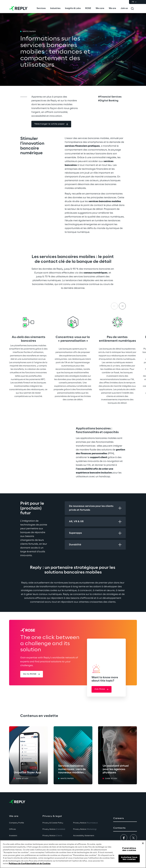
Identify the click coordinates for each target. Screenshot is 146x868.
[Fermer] (143, 843)
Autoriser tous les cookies (129, 858)
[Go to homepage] (18, 9)
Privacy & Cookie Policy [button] (53, 823)
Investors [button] (13, 836)
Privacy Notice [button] (54, 829)
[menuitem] (41, 9)
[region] (73, 854)
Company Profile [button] (17, 823)
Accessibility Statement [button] (84, 836)
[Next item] (122, 306)
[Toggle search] (132, 9)
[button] (51, 124)
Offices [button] (12, 829)
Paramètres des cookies (129, 849)
